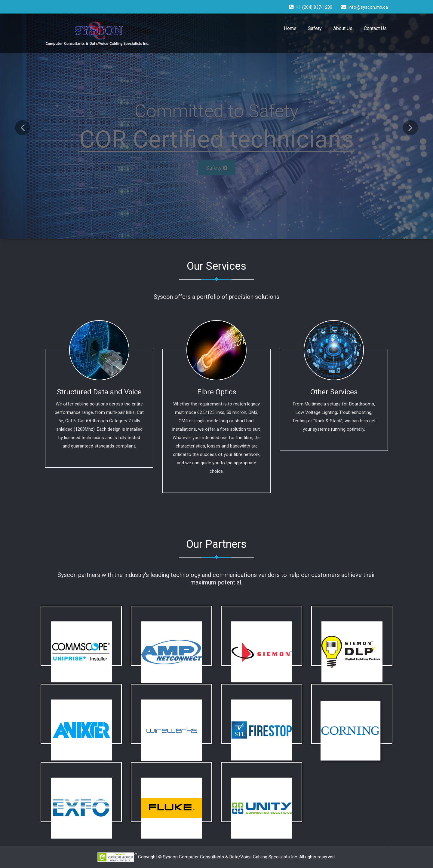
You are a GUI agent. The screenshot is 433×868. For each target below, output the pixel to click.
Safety (315, 28)
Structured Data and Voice (99, 392)
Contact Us (375, 28)
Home (290, 28)
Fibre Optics (217, 392)
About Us (343, 28)
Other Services (334, 392)
